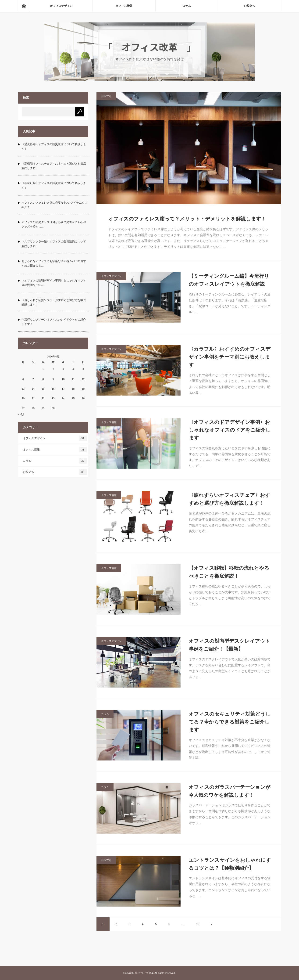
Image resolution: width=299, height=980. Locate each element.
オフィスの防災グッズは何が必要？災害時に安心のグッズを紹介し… (54, 224)
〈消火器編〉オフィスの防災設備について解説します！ (54, 146)
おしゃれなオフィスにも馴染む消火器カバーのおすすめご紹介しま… (54, 263)
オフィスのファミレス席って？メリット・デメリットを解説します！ (187, 219)
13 (198, 924)
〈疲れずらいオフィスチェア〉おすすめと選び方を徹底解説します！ (230, 499)
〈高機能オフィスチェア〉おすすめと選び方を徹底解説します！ (54, 166)
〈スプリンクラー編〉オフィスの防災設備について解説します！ (54, 244)
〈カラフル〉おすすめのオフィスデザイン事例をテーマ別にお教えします (230, 357)
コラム (187, 6)
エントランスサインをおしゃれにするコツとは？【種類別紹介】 (230, 864)
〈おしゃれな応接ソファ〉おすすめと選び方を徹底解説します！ (54, 302)
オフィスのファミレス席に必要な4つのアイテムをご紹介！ (55, 205)
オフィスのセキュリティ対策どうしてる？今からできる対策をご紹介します (230, 722)
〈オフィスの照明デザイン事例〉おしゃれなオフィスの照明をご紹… (54, 283)
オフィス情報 (124, 6)
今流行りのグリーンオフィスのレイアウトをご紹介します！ (54, 322)
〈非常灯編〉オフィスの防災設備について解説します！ (54, 185)
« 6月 (22, 414)
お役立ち (249, 6)
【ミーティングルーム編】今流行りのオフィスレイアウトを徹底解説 (229, 280)
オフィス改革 (146, 973)
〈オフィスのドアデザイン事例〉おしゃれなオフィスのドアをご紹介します (230, 430)
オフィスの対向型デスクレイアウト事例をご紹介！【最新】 (230, 645)
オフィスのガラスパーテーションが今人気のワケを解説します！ (230, 791)
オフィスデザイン (61, 6)
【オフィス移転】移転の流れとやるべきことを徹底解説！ (229, 572)
